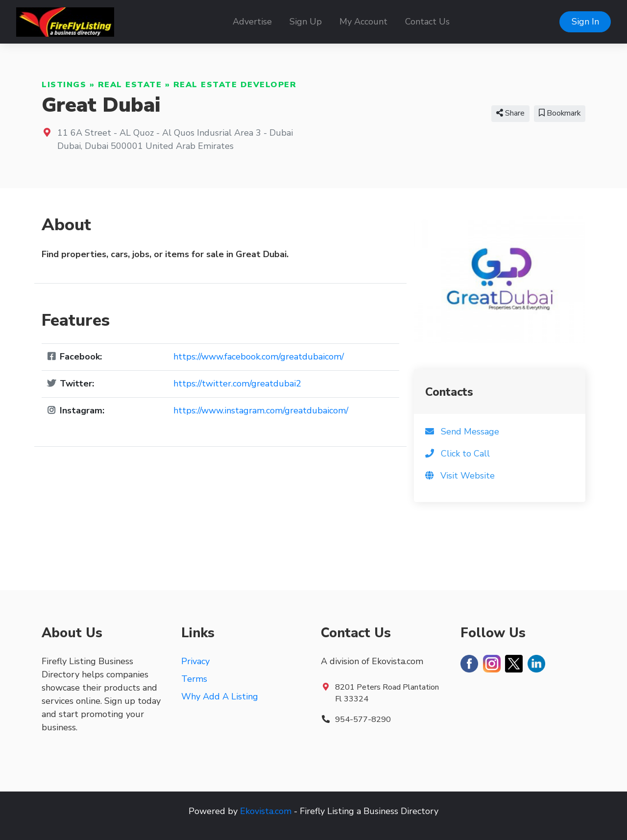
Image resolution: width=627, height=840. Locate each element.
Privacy (195, 661)
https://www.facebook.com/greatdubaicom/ (259, 357)
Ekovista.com (266, 811)
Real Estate (130, 85)
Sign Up (306, 22)
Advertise (252, 22)
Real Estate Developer (235, 85)
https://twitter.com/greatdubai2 (237, 384)
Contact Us (427, 22)
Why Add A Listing (220, 696)
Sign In (585, 22)
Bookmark (560, 113)
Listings (64, 85)
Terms (194, 679)
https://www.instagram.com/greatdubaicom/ (261, 410)
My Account (363, 22)
